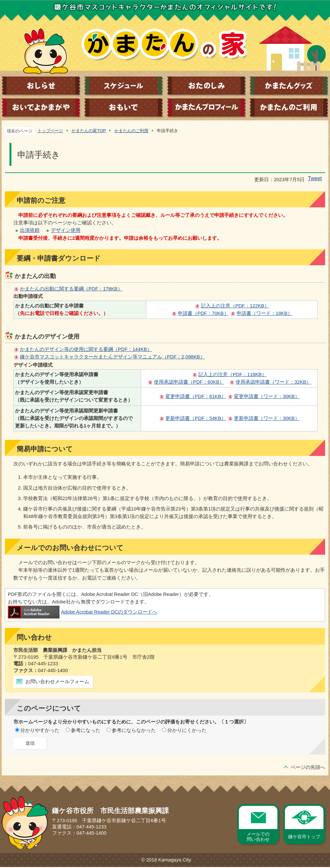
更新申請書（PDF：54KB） (196, 418)
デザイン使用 (66, 230)
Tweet (315, 178)
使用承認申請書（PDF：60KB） (189, 382)
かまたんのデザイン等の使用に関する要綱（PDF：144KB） (86, 349)
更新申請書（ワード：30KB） (267, 418)
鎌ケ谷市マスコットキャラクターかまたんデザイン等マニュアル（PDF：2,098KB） (112, 357)
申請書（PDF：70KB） (203, 313)
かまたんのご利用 (131, 131)
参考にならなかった (134, 730)
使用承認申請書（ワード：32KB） (273, 382)
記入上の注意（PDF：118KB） (232, 374)
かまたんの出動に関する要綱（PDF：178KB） (71, 289)
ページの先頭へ (308, 767)
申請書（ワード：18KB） (264, 313)
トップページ (50, 131)
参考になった (86, 730)
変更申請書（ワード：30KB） (267, 396)
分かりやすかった (40, 730)
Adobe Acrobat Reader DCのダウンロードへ (82, 612)
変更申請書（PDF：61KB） (196, 396)
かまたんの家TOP (89, 131)
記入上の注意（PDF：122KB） (235, 306)
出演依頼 (30, 230)
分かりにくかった (187, 730)
